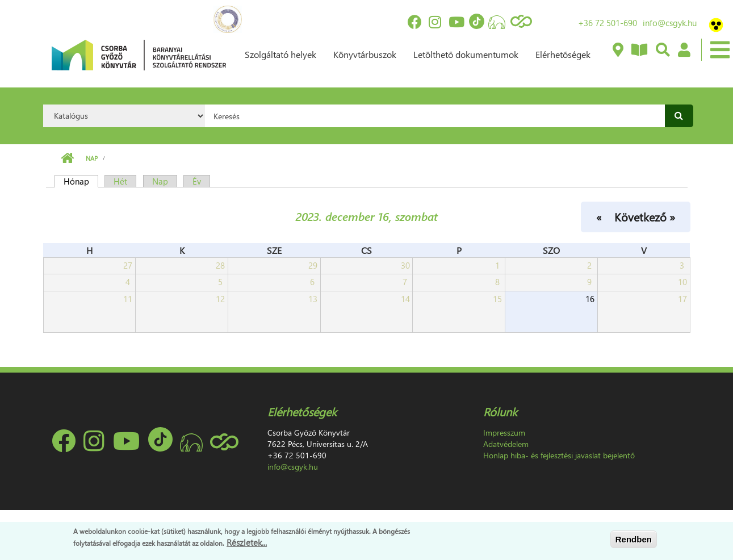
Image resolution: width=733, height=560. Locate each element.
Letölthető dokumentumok (466, 54)
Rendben (634, 539)
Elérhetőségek (563, 54)
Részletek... (247, 542)
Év (197, 181)
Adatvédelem (506, 444)
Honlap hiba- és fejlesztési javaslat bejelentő (559, 455)
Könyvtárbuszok (365, 54)
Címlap (67, 158)
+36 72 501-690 (608, 23)
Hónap (81, 181)
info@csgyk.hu (670, 23)
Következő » (645, 216)
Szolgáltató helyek (280, 54)
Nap (92, 158)
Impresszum (504, 432)
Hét (120, 181)
